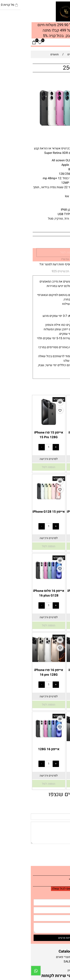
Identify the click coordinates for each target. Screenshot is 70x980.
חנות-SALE (40, 962)
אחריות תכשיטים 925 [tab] (34, 271)
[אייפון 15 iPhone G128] (18, 505)
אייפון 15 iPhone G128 (18, 512)
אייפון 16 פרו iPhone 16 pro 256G (52, 672)
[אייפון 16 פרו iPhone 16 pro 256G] (52, 663)
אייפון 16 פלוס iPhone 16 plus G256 (52, 593)
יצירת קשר (53, 881)
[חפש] (61, 42)
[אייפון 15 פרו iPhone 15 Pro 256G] (52, 426)
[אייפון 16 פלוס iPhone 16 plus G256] (52, 584)
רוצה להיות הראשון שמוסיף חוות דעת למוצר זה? (38, 264)
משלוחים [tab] (59, 271)
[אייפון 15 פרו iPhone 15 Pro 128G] (18, 426)
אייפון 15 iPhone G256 (52, 512)
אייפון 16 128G (18, 749)
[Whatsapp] (5, 971)
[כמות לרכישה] (59, 242)
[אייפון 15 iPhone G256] (52, 505)
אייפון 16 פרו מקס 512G (52, 751)
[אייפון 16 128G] (18, 743)
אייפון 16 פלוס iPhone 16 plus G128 (18, 593)
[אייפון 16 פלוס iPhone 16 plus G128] (18, 584)
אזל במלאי (62, 80)
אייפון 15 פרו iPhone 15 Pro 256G (52, 435)
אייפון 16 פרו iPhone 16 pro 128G (18, 672)
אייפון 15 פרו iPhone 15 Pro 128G (18, 435)
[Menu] (67, 42)
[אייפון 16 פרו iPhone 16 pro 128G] (18, 663)
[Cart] (3, 42)
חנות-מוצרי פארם (36, 957)
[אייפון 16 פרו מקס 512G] (52, 743)
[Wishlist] (9, 42)
